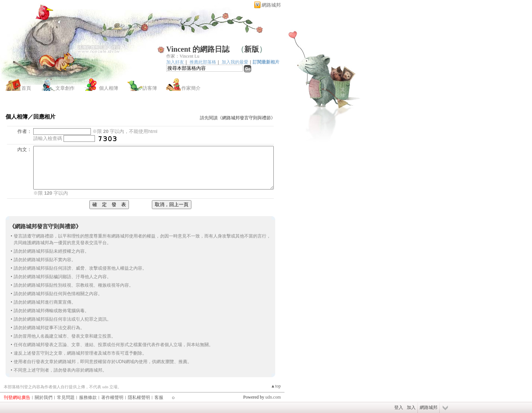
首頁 (26, 88)
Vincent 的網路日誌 (198, 49)
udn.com (273, 397)
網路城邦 (271, 5)
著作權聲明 (112, 397)
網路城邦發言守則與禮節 (246, 118)
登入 (399, 407)
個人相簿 (109, 88)
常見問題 (66, 397)
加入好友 (175, 62)
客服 (159, 397)
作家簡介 (191, 88)
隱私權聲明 (139, 397)
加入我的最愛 (235, 62)
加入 (411, 407)
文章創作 (65, 88)
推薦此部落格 (203, 62)
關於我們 (44, 397)
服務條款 (88, 397)
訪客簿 (150, 88)
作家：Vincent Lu (183, 56)
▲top (276, 386)
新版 (252, 49)
